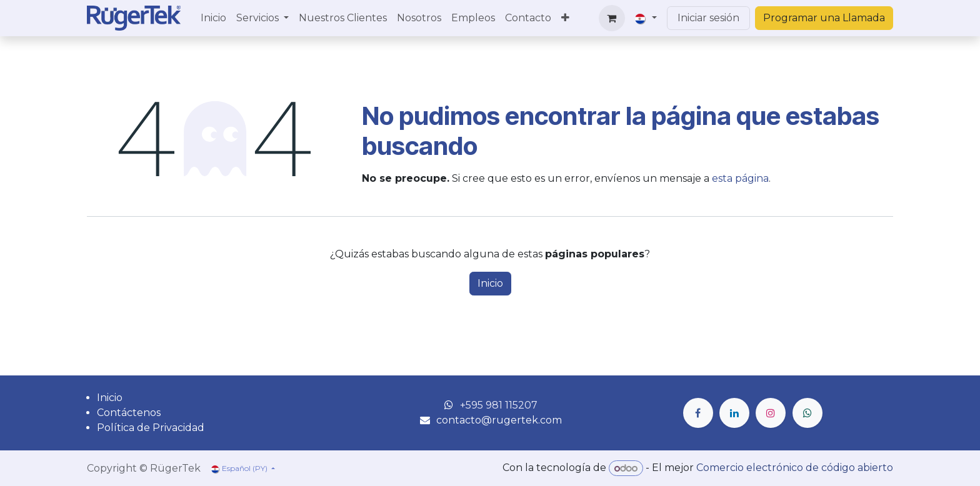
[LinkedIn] (734, 413)
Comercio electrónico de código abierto (795, 468)
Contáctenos (129, 413)
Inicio (490, 283)
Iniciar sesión (708, 18)
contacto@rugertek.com (499, 420)
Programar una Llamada (824, 18)
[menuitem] (213, 18)
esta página (740, 178)
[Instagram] (771, 413)
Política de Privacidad (151, 428)
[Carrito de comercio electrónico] (612, 18)
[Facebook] (698, 413)
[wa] (807, 413)
